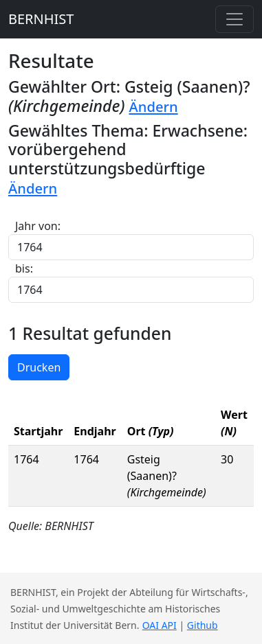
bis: (24, 268)
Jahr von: (38, 226)
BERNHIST (41, 19)
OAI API (160, 625)
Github (203, 625)
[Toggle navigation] (234, 19)
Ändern (154, 106)
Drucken (39, 367)
